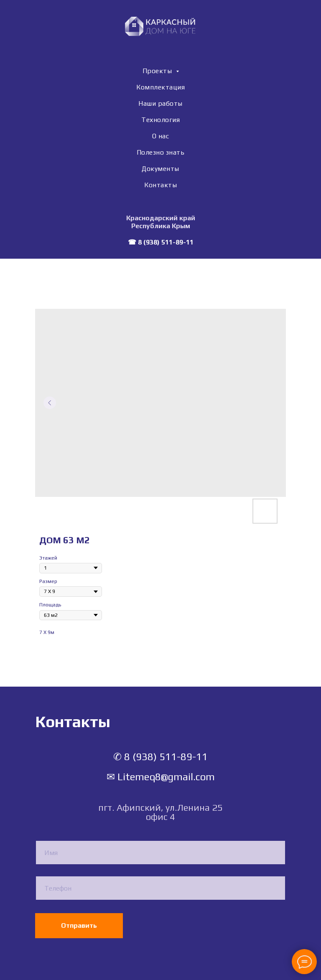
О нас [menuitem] (161, 136)
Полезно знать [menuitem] (161, 152)
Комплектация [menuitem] (160, 87)
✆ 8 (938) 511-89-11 (160, 757)
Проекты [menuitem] (158, 71)
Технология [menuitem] (160, 120)
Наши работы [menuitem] (160, 103)
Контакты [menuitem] (160, 185)
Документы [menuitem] (160, 169)
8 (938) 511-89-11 (166, 242)
